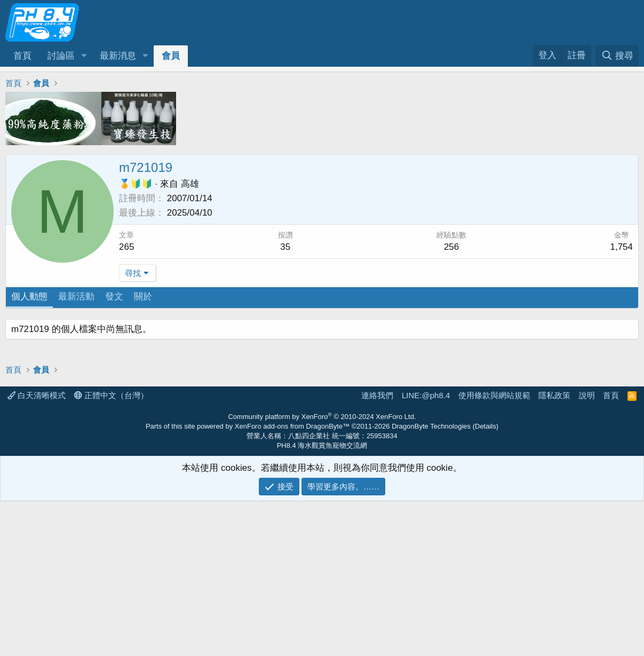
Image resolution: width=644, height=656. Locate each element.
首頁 (22, 56)
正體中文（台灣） (111, 550)
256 (451, 247)
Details (486, 581)
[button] (84, 56)
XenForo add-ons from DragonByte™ (292, 581)
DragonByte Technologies (431, 581)
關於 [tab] (143, 297)
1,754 (621, 247)
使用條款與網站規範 (494, 550)
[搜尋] (617, 56)
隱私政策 (554, 550)
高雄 (190, 184)
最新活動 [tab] (76, 297)
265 (126, 247)
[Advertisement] (322, 394)
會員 (171, 56)
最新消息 (118, 56)
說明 (587, 550)
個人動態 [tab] (29, 297)
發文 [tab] (114, 297)
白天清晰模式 (37, 550)
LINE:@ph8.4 (426, 550)
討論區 (61, 56)
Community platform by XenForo (322, 571)
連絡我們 (377, 550)
